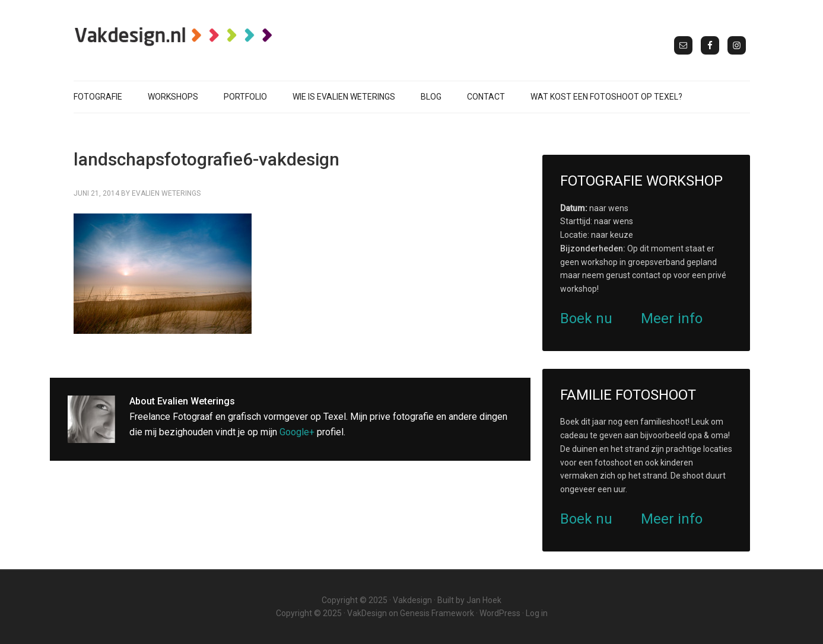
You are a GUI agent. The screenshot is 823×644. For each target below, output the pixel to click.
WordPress (500, 613)
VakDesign (367, 613)
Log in (537, 613)
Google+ (297, 432)
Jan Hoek (484, 600)
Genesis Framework (437, 613)
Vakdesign (412, 600)
